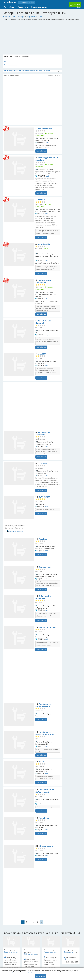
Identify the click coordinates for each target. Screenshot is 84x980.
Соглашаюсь (40, 976)
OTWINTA (43, 436)
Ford (35, 16)
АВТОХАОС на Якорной (44, 299)
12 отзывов (41, 412)
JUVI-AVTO (44, 468)
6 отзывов (41, 730)
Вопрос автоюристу (34, 6)
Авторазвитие (45, 127)
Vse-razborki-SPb (48, 593)
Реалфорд (44, 781)
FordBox (43, 506)
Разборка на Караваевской (43, 670)
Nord (41, 725)
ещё (47, 138)
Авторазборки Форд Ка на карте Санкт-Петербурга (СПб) (25, 69)
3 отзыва (40, 198)
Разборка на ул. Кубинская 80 (45, 754)
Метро (51, 74)
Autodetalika (44, 232)
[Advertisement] (42, 36)
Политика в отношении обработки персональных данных (31, 973)
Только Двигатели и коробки (47, 156)
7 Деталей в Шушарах (43, 563)
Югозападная (46, 810)
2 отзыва (40, 597)
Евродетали (45, 534)
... (34, 885)
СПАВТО (42, 328)
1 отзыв (40, 236)
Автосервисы (20, 6)
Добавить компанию (50, 498)
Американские (28, 16)
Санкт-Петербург (16, 16)
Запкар (41, 193)
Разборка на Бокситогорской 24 (45, 698)
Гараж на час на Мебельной (16, 915)
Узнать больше (41, 146)
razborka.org (9, 2)
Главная (7, 16)
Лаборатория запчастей (44, 264)
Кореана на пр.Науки (52, 915)
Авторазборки (9, 6)
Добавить (69, 6)
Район (58, 74)
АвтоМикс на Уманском (43, 407)
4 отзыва (40, 538)
